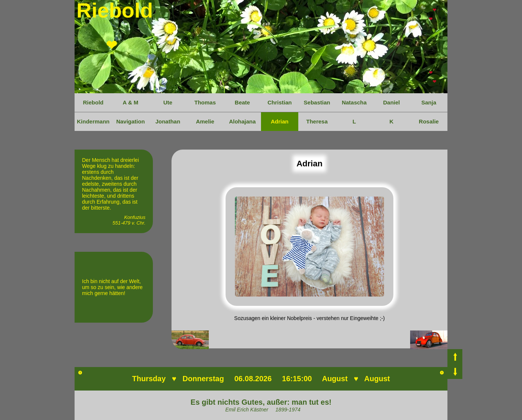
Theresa (317, 121)
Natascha (354, 102)
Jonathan (168, 121)
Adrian (280, 121)
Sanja (429, 102)
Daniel (391, 102)
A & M (130, 102)
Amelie (205, 121)
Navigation (131, 121)
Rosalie (429, 121)
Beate (243, 102)
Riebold (93, 102)
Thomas (205, 102)
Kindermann (93, 121)
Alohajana (242, 121)
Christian (279, 102)
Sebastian (317, 102)
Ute (168, 102)
